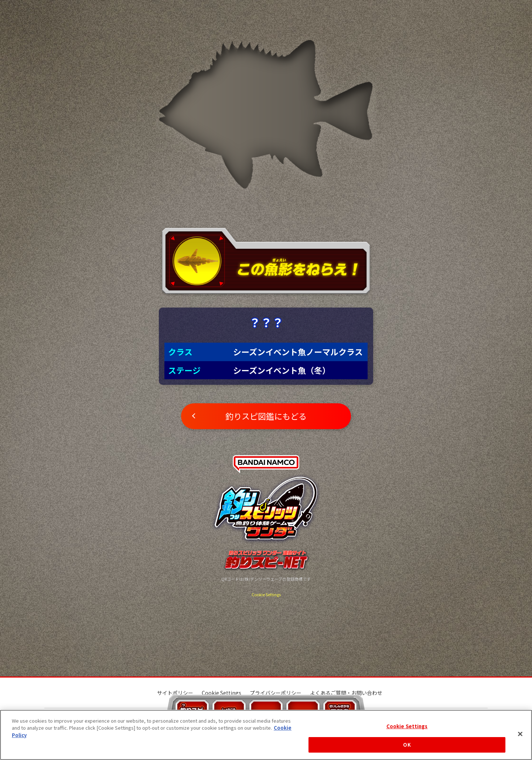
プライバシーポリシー (276, 693)
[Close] (520, 734)
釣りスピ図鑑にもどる (266, 416)
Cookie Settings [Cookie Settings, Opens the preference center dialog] (407, 726)
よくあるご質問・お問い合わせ (346, 693)
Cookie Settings (266, 594)
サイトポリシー (175, 693)
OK (407, 745)
